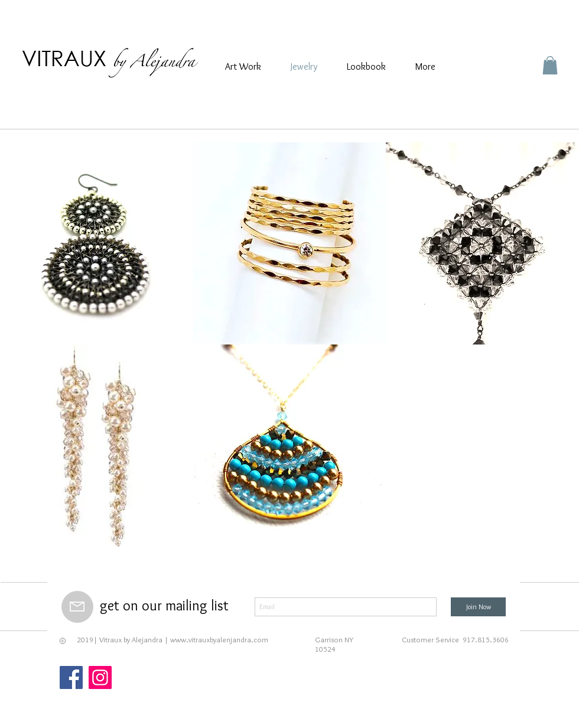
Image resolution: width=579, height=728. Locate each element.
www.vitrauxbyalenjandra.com (219, 639)
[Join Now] (478, 607)
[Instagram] (100, 677)
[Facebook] (71, 677)
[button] (550, 65)
